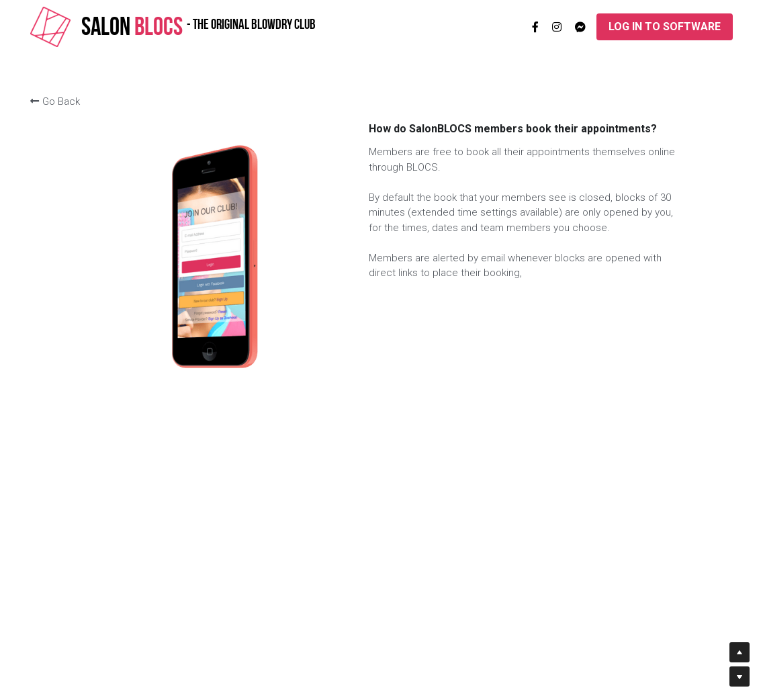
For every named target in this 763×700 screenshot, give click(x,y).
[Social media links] (535, 27)
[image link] (50, 26)
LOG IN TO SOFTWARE (665, 27)
